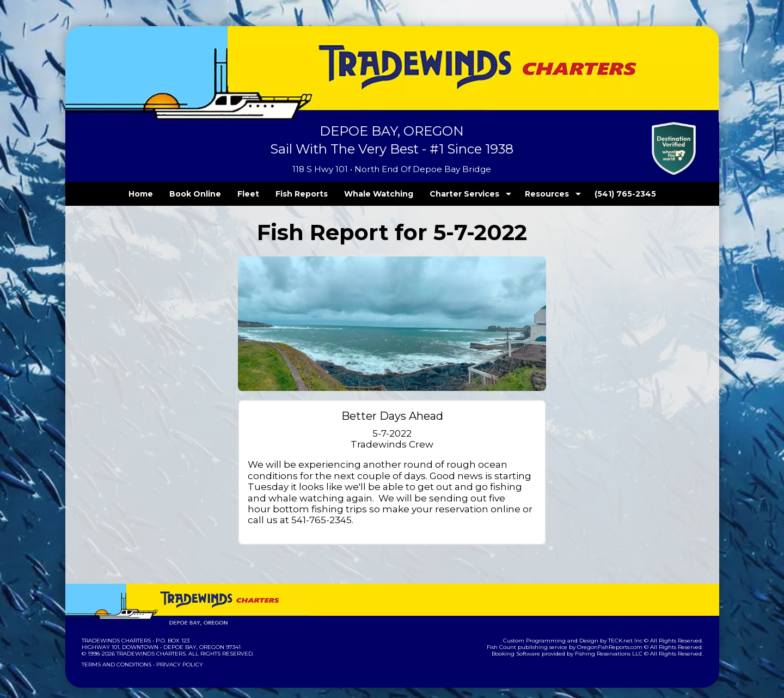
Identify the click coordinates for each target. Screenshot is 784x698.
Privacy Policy (176, 653)
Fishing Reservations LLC (615, 642)
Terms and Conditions (115, 653)
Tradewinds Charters (116, 629)
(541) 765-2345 (603, 194)
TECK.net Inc (630, 629)
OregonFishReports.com (617, 636)
